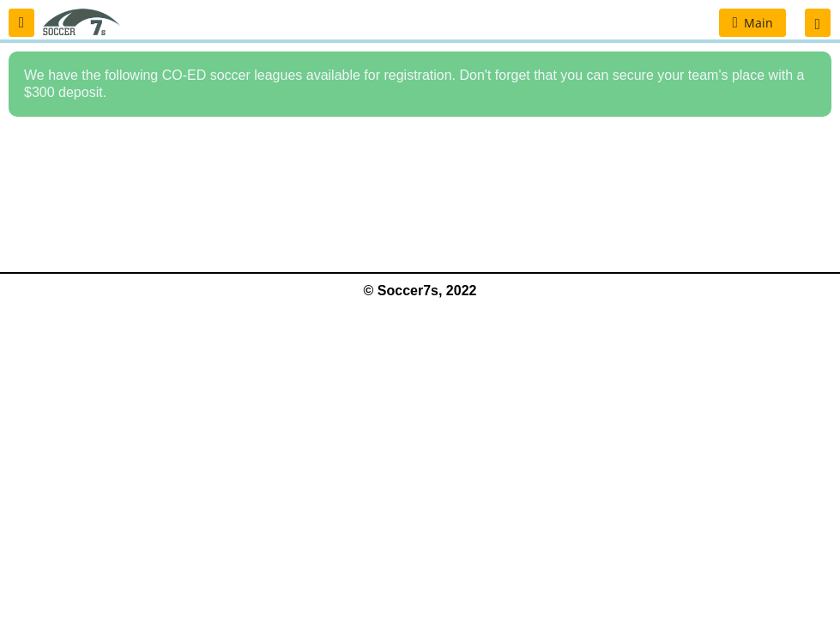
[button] (21, 23)
